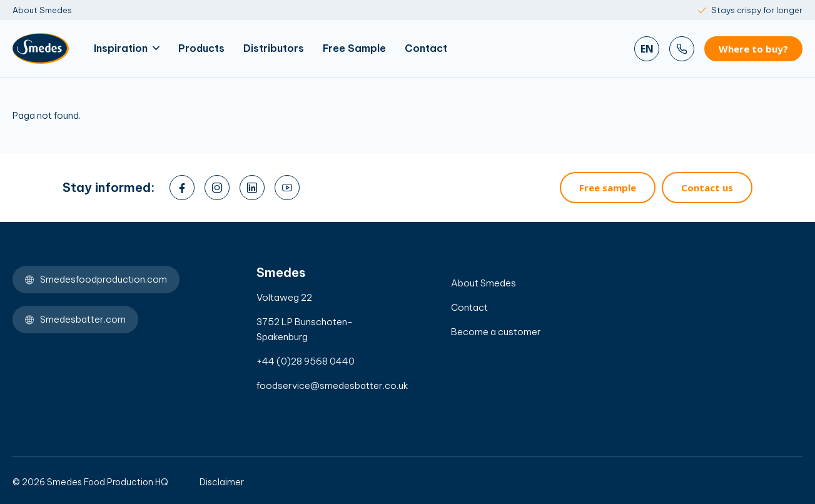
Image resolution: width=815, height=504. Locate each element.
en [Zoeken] (647, 49)
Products (201, 48)
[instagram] (217, 188)
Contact (426, 48)
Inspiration (127, 48)
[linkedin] (252, 188)
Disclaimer (222, 482)
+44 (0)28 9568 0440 (306, 361)
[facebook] (182, 188)
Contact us (707, 188)
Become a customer (496, 332)
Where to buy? (753, 49)
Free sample (608, 188)
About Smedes (42, 10)
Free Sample (354, 48)
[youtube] (287, 188)
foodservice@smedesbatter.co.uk (326, 386)
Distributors (274, 48)
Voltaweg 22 (284, 297)
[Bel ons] (682, 49)
